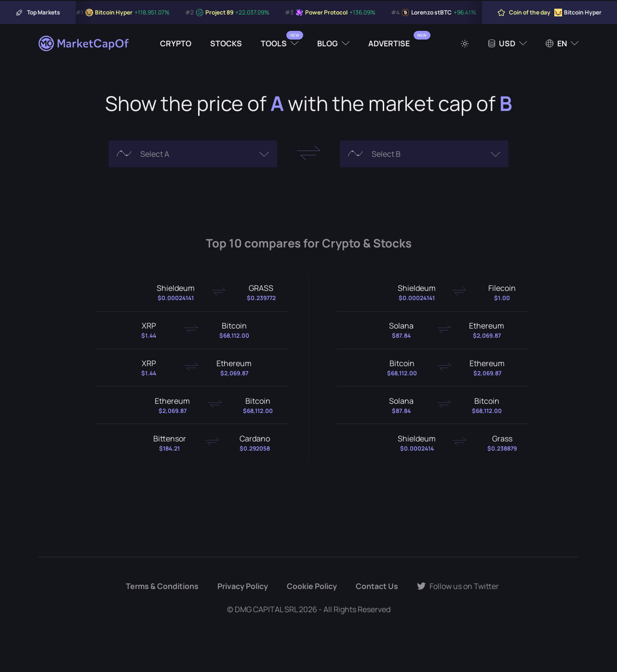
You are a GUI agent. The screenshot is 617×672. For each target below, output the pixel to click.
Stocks (226, 43)
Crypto (176, 43)
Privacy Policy (243, 586)
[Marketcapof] (84, 43)
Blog (328, 43)
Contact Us (377, 586)
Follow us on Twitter (458, 586)
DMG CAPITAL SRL (266, 609)
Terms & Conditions (162, 586)
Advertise (389, 43)
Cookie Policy (312, 586)
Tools (274, 43)
